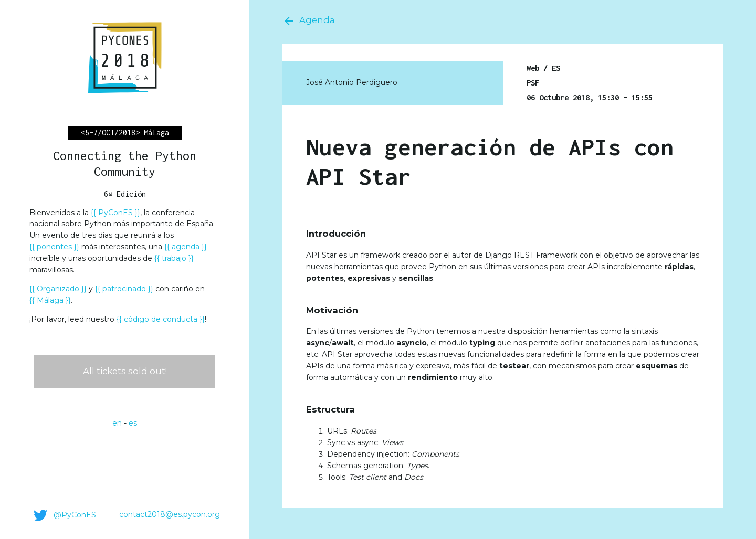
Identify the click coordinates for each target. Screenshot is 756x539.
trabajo (174, 258)
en (117, 423)
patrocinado (124, 289)
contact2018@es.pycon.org (170, 514)
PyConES (115, 213)
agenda (186, 247)
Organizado (58, 289)
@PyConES (63, 515)
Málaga (50, 300)
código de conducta (161, 319)
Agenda (309, 21)
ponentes (54, 247)
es (133, 423)
